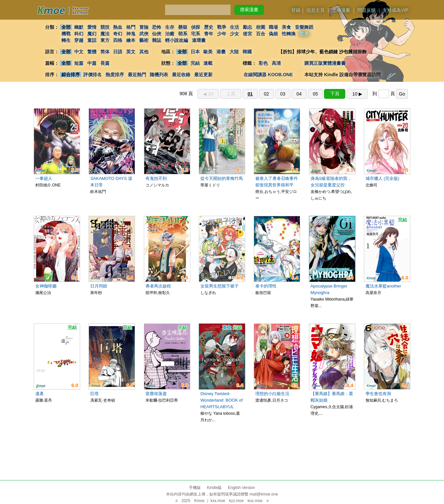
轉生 (66, 40)
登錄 (296, 10)
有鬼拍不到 (156, 178)
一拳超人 (44, 178)
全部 (66, 27)
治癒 (170, 34)
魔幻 (92, 34)
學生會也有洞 (378, 394)
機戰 (66, 34)
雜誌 (157, 40)
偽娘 (274, 34)
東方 (105, 40)
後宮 (248, 34)
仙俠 (157, 34)
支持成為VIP (395, 10)
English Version (241, 488)
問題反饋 (367, 10)
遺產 (40, 394)
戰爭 (222, 27)
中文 (79, 52)
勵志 (248, 27)
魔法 (105, 34)
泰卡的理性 (266, 286)
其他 (144, 52)
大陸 (234, 52)
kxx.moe (218, 501)
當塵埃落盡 (156, 394)
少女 (235, 34)
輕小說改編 (177, 40)
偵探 (196, 27)
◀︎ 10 (208, 94)
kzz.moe (237, 501)
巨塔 (94, 394)
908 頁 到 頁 (294, 94)
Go (402, 94)
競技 (105, 27)
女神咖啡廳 (46, 286)
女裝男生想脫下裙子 (220, 286)
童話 (92, 40)
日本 (195, 52)
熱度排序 (115, 75)
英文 (131, 52)
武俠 (144, 34)
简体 (105, 52)
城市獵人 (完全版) (382, 178)
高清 (276, 63)
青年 (209, 34)
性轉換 (289, 34)
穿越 (79, 40)
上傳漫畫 (341, 10)
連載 (208, 63)
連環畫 (199, 40)
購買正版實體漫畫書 (325, 63)
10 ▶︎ (357, 94)
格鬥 (131, 27)
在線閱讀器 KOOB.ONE (268, 75)
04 (299, 94)
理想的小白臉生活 (272, 394)
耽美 (304, 34)
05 (316, 94)
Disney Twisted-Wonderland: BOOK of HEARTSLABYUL (222, 400)
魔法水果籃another (383, 286)
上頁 (231, 94)
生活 (235, 27)
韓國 (247, 52)
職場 (274, 27)
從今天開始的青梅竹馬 (222, 178)
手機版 (195, 488)
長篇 (105, 63)
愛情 (92, 27)
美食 (286, 27)
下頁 (335, 94)
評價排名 (93, 75)
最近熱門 (137, 75)
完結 (195, 63)
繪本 (131, 40)
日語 (118, 52)
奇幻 (118, 34)
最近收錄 (181, 75)
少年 (222, 34)
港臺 (221, 52)
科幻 (79, 34)
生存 (170, 27)
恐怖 (157, 27)
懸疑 (183, 27)
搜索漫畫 (249, 9)
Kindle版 (214, 488)
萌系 (183, 34)
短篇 (79, 63)
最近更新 (203, 75)
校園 (261, 27)
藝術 (144, 40)
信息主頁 (316, 10)
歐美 (208, 52)
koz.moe (255, 501)
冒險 (144, 27)
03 (283, 94)
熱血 (118, 27)
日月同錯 (99, 286)
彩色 (263, 63)
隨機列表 (159, 75)
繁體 (92, 52)
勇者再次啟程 (158, 286)
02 (266, 94)
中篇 (92, 63)
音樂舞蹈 (304, 27)
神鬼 (131, 34)
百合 (261, 34)
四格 (118, 40)
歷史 (209, 27)
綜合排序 (71, 75)
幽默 (79, 27)
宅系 (196, 34)
